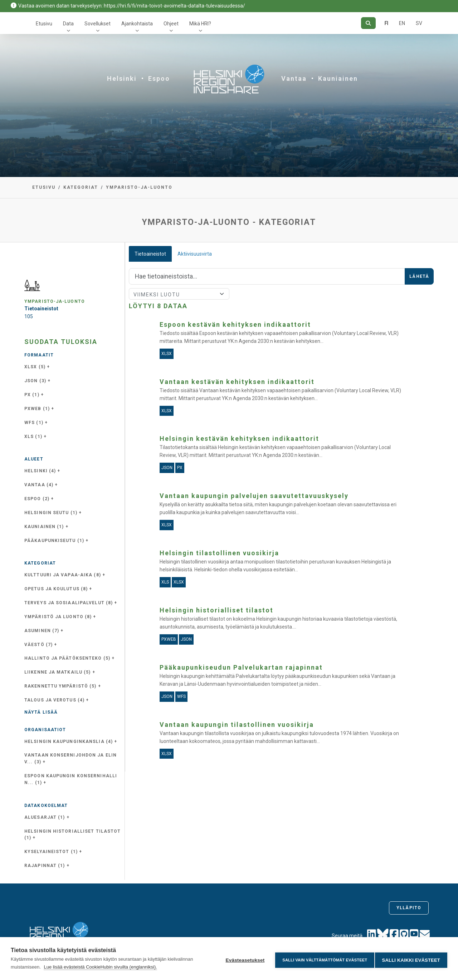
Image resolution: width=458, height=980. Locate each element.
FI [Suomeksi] (386, 23)
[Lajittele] (179, 294)
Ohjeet (171, 24)
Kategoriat (81, 187)
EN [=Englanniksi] (402, 23)
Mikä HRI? (200, 24)
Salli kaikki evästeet (411, 959)
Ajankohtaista (137, 24)
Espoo (159, 78)
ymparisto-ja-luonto (139, 187)
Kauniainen (338, 78)
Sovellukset (98, 24)
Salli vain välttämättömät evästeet (322, 959)
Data (68, 24)
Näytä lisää (41, 712)
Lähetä (419, 276)
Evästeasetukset (242, 959)
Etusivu (44, 24)
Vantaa (294, 78)
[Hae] (368, 23)
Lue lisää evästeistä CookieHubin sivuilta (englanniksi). (100, 967)
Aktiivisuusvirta (195, 254)
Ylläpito (409, 908)
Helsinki (122, 78)
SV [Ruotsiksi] (419, 23)
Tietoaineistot (150, 254)
